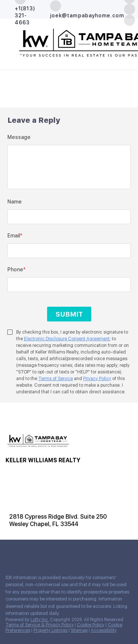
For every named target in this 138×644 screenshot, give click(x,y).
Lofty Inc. (40, 620)
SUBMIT (69, 314)
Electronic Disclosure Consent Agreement (67, 339)
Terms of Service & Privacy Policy (40, 625)
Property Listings (50, 630)
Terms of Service (56, 379)
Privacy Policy (97, 379)
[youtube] (38, 553)
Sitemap (79, 630)
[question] (69, 167)
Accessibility (104, 630)
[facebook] (9, 553)
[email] (69, 251)
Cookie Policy (91, 625)
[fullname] (69, 217)
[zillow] (130, 9)
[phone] (69, 285)
